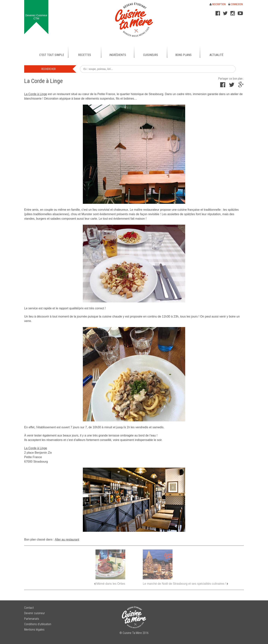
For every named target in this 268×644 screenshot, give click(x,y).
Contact (29, 608)
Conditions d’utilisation (38, 624)
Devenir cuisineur (35, 613)
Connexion (236, 4)
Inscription (218, 4)
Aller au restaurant (67, 539)
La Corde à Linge (36, 94)
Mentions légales (34, 630)
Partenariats (32, 619)
